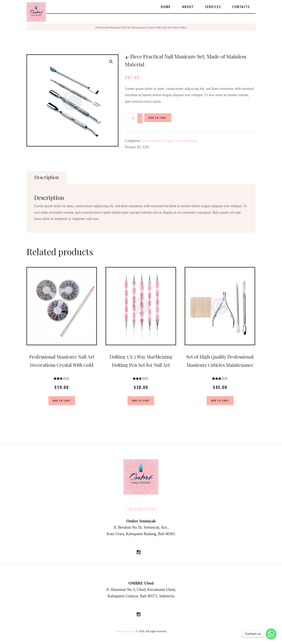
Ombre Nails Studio (125, 633)
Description (48, 177)
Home (166, 7)
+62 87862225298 (141, 510)
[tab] (47, 178)
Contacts (241, 7)
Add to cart (159, 118)
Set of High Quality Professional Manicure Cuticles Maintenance (220, 365)
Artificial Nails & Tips (158, 141)
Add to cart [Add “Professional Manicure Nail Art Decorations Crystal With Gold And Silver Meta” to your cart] (62, 401)
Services (213, 7)
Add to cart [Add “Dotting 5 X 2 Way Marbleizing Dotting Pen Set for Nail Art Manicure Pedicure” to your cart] (141, 401)
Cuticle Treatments (189, 141)
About (188, 7)
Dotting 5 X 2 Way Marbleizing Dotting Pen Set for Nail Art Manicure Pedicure (141, 365)
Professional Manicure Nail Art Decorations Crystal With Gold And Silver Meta (141, 27)
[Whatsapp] (271, 634)
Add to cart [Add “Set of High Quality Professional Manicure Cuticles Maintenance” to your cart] (220, 401)
